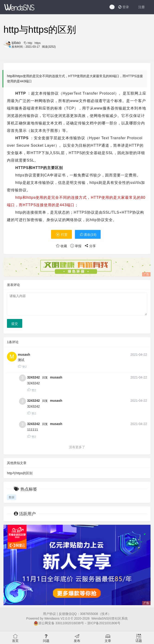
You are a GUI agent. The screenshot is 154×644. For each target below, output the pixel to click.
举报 (76, 246)
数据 (12, 497)
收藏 (61, 246)
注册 (141, 7)
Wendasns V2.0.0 (57, 618)
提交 (15, 324)
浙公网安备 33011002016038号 (59, 623)
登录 (124, 7)
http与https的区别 (20, 473)
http (30, 43)
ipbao (16, 43)
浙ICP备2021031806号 (104, 623)
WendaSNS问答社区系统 (110, 618)
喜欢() (88, 235)
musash (24, 355)
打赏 (61, 235)
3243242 (34, 377)
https (38, 43)
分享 (90, 246)
